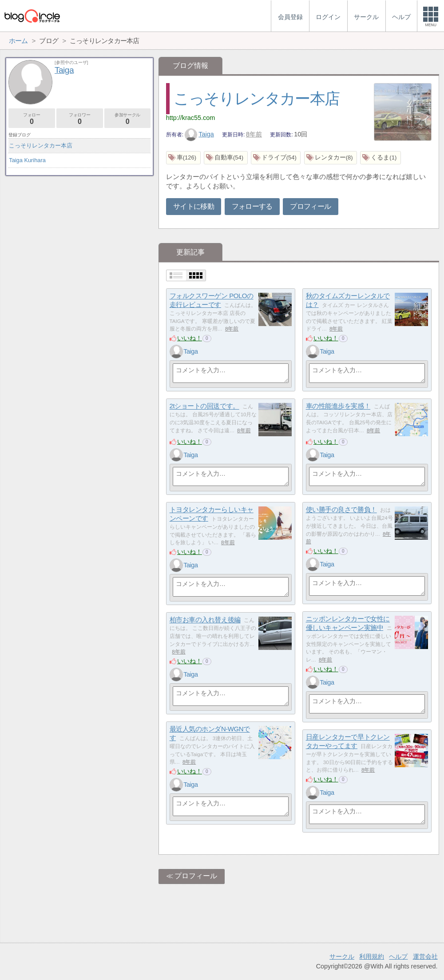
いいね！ (190, 338)
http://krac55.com (190, 118)
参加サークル (128, 119)
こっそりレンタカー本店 (257, 98)
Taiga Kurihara (27, 160)
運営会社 (425, 956)
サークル (342, 956)
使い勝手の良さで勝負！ (341, 510)
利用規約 (372, 956)
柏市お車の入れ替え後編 (205, 620)
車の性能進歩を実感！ (338, 406)
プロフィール (310, 206)
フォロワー (80, 119)
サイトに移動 (194, 206)
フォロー (32, 119)
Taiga (199, 134)
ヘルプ (398, 956)
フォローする (252, 206)
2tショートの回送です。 (204, 406)
